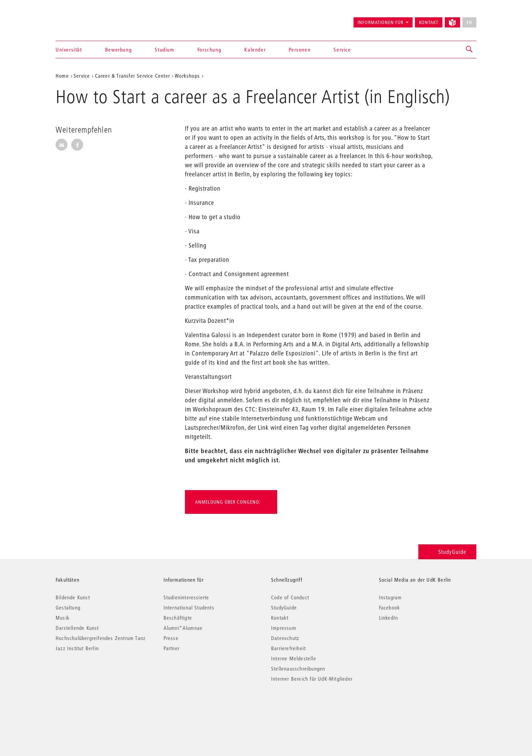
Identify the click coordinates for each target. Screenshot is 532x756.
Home (62, 76)
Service (342, 50)
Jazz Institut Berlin (77, 648)
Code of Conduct (290, 597)
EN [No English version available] (469, 22)
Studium (164, 50)
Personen (300, 50)
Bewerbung (118, 50)
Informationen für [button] (381, 22)
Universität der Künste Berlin (82, 19)
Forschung (209, 50)
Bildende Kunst (73, 597)
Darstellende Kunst (77, 628)
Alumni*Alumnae (183, 628)
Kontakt (429, 22)
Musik (63, 618)
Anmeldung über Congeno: (228, 502)
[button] (470, 50)
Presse (171, 638)
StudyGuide (447, 552)
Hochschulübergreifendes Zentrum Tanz (101, 638)
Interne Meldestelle (294, 658)
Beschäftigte (178, 618)
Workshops (187, 76)
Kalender (255, 50)
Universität (69, 50)
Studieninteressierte (186, 597)
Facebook (390, 607)
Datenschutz (285, 638)
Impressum (284, 628)
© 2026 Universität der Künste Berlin (91, 707)
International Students (189, 607)
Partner (172, 648)
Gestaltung (68, 607)
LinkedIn (389, 618)
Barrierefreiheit (288, 648)
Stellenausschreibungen (298, 668)
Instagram (391, 597)
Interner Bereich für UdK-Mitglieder (312, 679)
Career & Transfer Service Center (132, 76)
